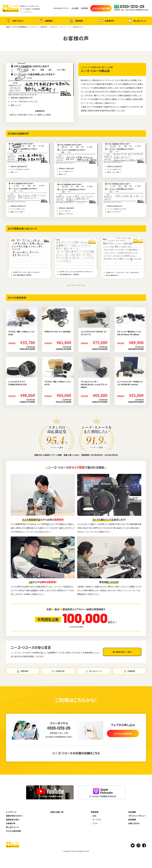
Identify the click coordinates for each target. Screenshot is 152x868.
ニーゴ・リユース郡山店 (95, 71)
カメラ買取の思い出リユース (22, 229)
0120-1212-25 (59, 728)
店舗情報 (46, 21)
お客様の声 (106, 21)
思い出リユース (137, 21)
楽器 (94, 816)
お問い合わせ (134, 823)
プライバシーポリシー (137, 816)
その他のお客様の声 (18, 133)
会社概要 (132, 812)
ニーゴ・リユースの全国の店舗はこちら (76, 753)
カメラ (95, 823)
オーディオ (97, 820)
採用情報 (132, 820)
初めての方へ (15, 21)
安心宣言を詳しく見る (122, 652)
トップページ (11, 812)
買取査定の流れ (13, 820)
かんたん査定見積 (13, 831)
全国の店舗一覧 (57, 812)
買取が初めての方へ (14, 816)
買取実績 (76, 21)
